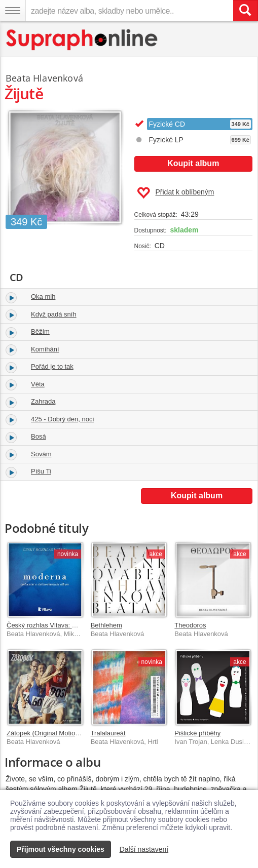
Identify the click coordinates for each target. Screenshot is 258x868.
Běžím (40, 331)
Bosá (39, 436)
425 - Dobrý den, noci (62, 419)
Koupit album (193, 163)
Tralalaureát (108, 733)
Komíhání (45, 349)
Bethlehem (106, 625)
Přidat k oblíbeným (176, 193)
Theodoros (190, 625)
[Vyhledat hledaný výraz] (245, 11)
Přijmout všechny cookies (61, 849)
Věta (38, 384)
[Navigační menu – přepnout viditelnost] (13, 11)
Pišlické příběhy (197, 733)
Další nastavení (144, 849)
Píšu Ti (41, 471)
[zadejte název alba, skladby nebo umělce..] (129, 11)
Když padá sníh (54, 314)
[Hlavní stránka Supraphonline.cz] (82, 40)
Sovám (41, 454)
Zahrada (43, 401)
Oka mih (43, 297)
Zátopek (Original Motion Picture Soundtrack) (72, 733)
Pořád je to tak (52, 366)
